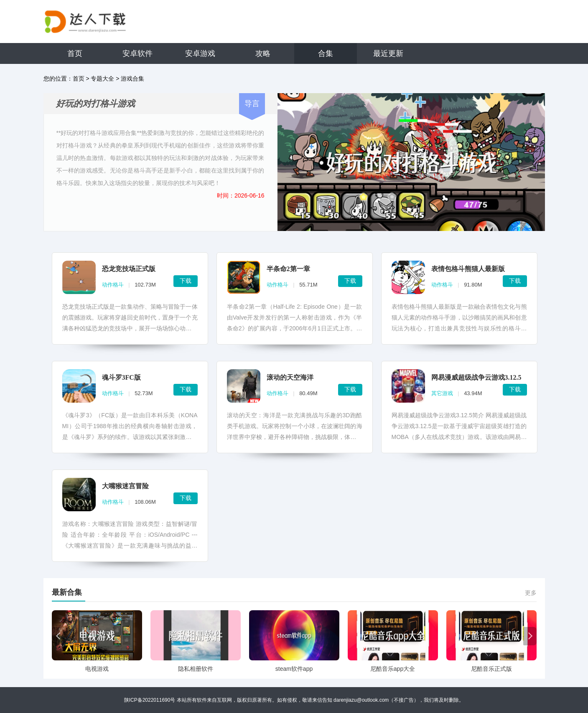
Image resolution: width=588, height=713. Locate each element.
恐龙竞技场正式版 (129, 269)
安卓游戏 (200, 53)
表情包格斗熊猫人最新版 (468, 269)
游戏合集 (132, 79)
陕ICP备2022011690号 (150, 700)
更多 (531, 593)
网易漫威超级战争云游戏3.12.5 (476, 377)
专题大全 (102, 79)
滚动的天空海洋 (290, 377)
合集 (326, 53)
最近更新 (388, 53)
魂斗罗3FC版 (121, 377)
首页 (75, 53)
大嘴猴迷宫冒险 (125, 486)
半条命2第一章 (288, 269)
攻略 (263, 53)
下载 (186, 281)
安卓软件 (137, 53)
